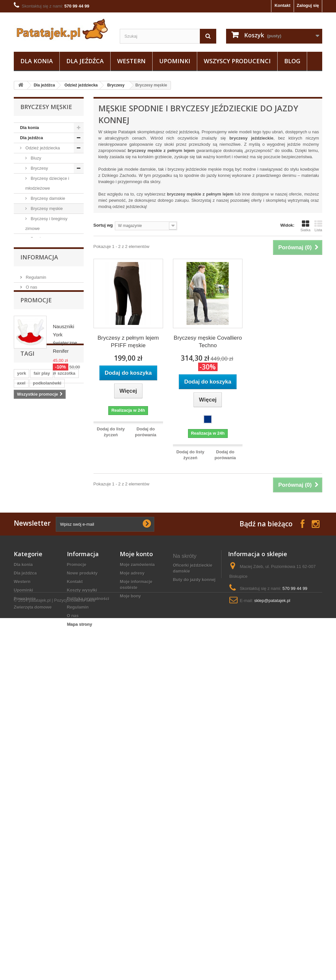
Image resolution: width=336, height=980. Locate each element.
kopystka (26, 785)
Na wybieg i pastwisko (46, 461)
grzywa (24, 756)
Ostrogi (32, 451)
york (21, 716)
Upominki (175, 61)
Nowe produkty (82, 878)
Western (131, 61)
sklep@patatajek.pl (272, 905)
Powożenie (31, 491)
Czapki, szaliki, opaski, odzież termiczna (49, 364)
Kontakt (283, 5)
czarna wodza (31, 775)
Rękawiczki (41, 329)
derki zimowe (187, 907)
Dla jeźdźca (85, 61)
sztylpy (67, 736)
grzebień (50, 766)
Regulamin (35, 544)
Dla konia (37, 61)
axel (21, 726)
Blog (292, 61)
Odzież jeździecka (81, 85)
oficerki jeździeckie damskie (193, 873)
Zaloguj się (308, 5)
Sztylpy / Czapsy (41, 400)
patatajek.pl (40, 962)
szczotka (66, 716)
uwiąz (73, 766)
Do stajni (33, 440)
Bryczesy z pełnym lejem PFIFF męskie (128, 342)
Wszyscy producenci (237, 61)
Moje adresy (132, 878)
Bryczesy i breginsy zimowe (46, 224)
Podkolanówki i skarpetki (42, 314)
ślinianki (26, 736)
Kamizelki (39, 249)
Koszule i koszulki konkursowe (45, 274)
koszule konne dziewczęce (188, 896)
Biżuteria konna (189, 916)
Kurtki (36, 299)
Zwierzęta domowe (39, 501)
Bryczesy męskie (46, 208)
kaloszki (50, 746)
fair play (42, 716)
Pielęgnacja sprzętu (43, 420)
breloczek (62, 775)
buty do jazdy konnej (194, 884)
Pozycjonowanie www (75, 962)
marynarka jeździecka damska (192, 936)
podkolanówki (47, 726)
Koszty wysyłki (82, 895)
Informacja (39, 526)
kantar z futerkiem (191, 924)
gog (47, 785)
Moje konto (136, 858)
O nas (31, 554)
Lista (318, 226)
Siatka (305, 226)
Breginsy (38, 239)
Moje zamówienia (137, 869)
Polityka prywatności (88, 903)
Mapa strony (80, 929)
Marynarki (40, 259)
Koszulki (38, 289)
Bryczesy (116, 85)
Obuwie (32, 430)
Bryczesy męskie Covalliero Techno (208, 342)
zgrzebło (26, 746)
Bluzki (36, 379)
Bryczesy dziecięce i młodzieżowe (47, 183)
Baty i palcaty (38, 410)
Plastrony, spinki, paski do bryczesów (44, 344)
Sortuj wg (103, 225)
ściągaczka (67, 756)
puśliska (26, 766)
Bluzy (35, 158)
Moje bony (130, 901)
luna (43, 756)
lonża (47, 736)
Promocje (36, 578)
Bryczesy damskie (47, 198)
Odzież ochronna (41, 390)
